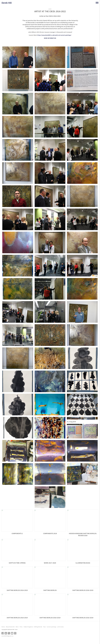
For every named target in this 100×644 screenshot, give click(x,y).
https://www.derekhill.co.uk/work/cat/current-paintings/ (54, 35)
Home (3, 627)
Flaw (44, 627)
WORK (50, 9)
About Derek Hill (10, 627)
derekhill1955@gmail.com (7, 636)
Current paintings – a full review (55, 627)
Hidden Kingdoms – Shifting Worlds (33, 627)
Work (17, 627)
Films (21, 627)
